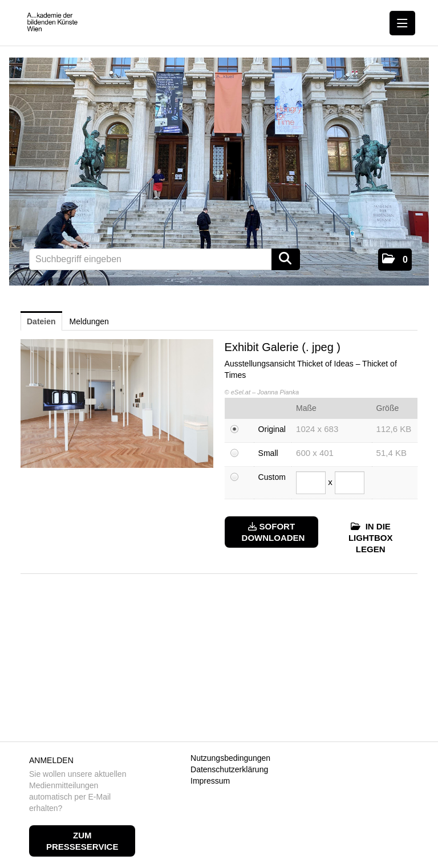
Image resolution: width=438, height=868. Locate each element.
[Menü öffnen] (402, 23)
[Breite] (311, 483)
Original (272, 429)
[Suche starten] (286, 259)
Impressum (210, 781)
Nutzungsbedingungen (230, 758)
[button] (395, 260)
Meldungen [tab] (89, 321)
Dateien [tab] (41, 321)
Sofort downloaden (273, 532)
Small (268, 453)
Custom (272, 477)
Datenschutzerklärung (229, 769)
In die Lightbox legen (371, 538)
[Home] (55, 23)
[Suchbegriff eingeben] (165, 259)
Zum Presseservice (82, 841)
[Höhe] (350, 483)
